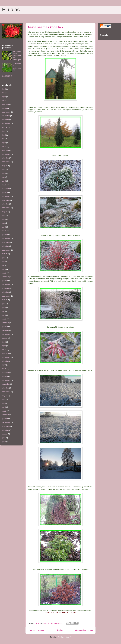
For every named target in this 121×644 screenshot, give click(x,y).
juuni (4, 89)
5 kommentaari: (57, 623)
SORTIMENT (7, 76)
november (6, 116)
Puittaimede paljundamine (17, 67)
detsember (6, 112)
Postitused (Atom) (64, 637)
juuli (4, 131)
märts (4, 100)
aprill (4, 97)
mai (4, 93)
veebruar (6, 104)
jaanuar (5, 108)
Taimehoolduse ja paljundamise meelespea (17, 56)
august (5, 127)
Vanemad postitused (84, 630)
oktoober (6, 120)
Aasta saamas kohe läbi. (46, 27)
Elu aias (11, 10)
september (6, 123)
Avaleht (60, 630)
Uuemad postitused (36, 630)
